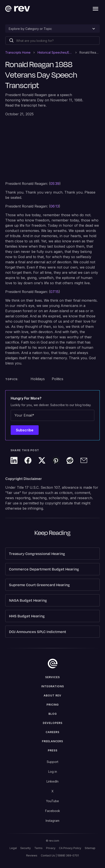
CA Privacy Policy (70, 848)
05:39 (55, 184)
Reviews (32, 855)
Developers (53, 723)
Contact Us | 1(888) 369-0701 (60, 855)
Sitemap (90, 848)
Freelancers (52, 741)
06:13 (55, 206)
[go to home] (53, 664)
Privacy (51, 848)
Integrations (53, 686)
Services (52, 677)
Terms (38, 848)
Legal (13, 848)
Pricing (53, 705)
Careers (52, 732)
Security (26, 848)
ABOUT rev (52, 695)
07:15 (54, 292)
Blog (53, 714)
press (53, 750)
